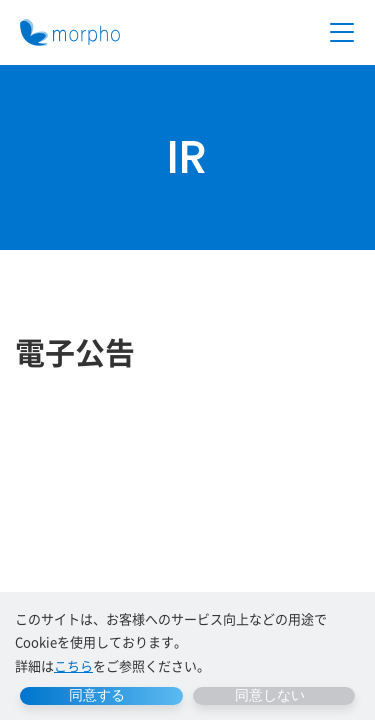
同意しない (270, 695)
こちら (73, 665)
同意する (97, 695)
